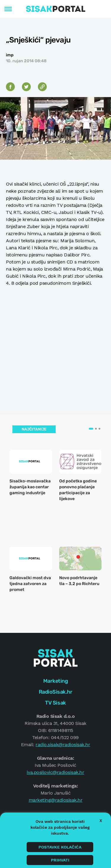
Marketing (56, 681)
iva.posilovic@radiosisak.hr (55, 772)
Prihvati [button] (60, 860)
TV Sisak (55, 703)
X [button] (101, 820)
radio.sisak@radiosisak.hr (63, 745)
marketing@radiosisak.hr (56, 800)
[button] (91, 429)
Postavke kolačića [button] (60, 847)
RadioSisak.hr (56, 692)
